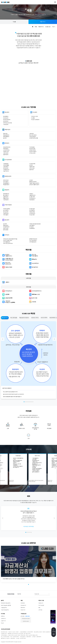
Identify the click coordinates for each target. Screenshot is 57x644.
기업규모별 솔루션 (5, 610)
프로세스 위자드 (35, 318)
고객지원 (40, 610)
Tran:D (2, 623)
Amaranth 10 (23, 605)
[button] (24, 402)
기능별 (14, 22)
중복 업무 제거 (5, 318)
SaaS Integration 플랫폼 (6, 605)
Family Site (37, 594)
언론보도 (3, 616)
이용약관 (19, 594)
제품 (36, 27)
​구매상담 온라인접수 (26, 619)
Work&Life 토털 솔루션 (6, 603)
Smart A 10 (23, 610)
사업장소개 (41, 603)
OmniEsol (23, 603)
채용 (39, 608)
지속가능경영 (41, 605)
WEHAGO (23, 608)
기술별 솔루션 (4, 608)
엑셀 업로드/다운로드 (24, 318)
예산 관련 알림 (14, 318)
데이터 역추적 (44, 318)
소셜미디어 (3, 621)
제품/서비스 (43, 22)
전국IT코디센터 (26, 621)
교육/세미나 (3, 619)
